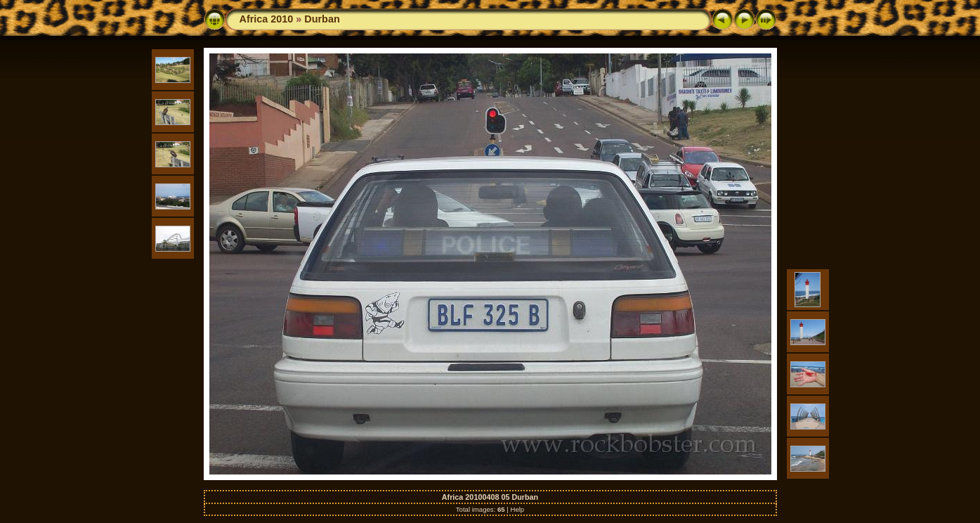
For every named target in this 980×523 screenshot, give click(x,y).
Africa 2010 (267, 19)
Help (517, 509)
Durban (322, 19)
